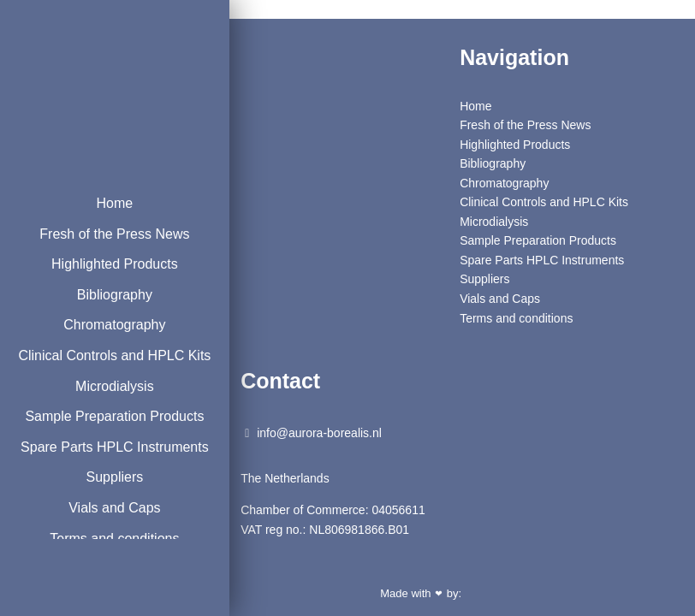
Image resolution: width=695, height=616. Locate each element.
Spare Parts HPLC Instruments (107, 480)
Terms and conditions (516, 318)
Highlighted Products (107, 264)
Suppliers (107, 521)
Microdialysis (107, 408)
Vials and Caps (500, 299)
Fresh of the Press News (107, 234)
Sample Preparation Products (107, 438)
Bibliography (107, 295)
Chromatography (107, 325)
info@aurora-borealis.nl (313, 433)
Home (107, 203)
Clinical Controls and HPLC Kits (107, 367)
